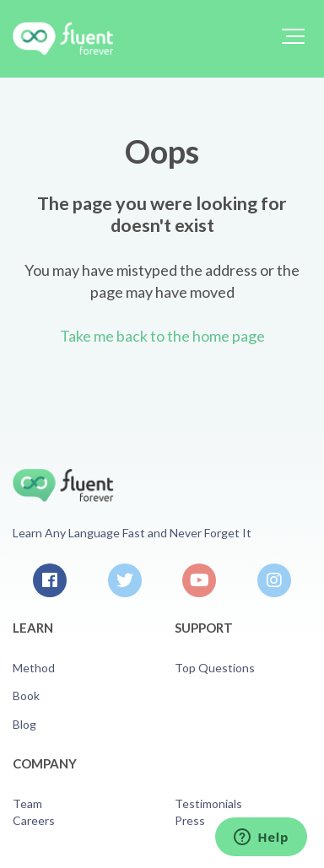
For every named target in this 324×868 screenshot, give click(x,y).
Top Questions (215, 668)
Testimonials (208, 803)
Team (27, 803)
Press (190, 820)
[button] (293, 36)
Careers (34, 820)
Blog (24, 724)
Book (26, 695)
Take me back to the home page (162, 336)
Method (34, 668)
